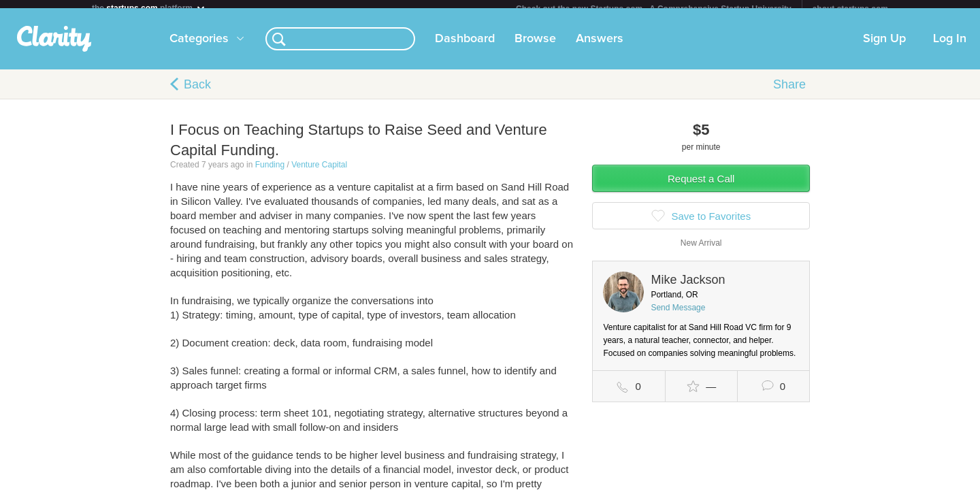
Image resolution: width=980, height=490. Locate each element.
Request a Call (701, 187)
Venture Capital (319, 173)
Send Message (678, 316)
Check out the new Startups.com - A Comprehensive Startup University (654, 9)
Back (197, 93)
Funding (270, 173)
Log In (950, 47)
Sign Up (884, 47)
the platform (149, 8)
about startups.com (850, 9)
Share (789, 93)
